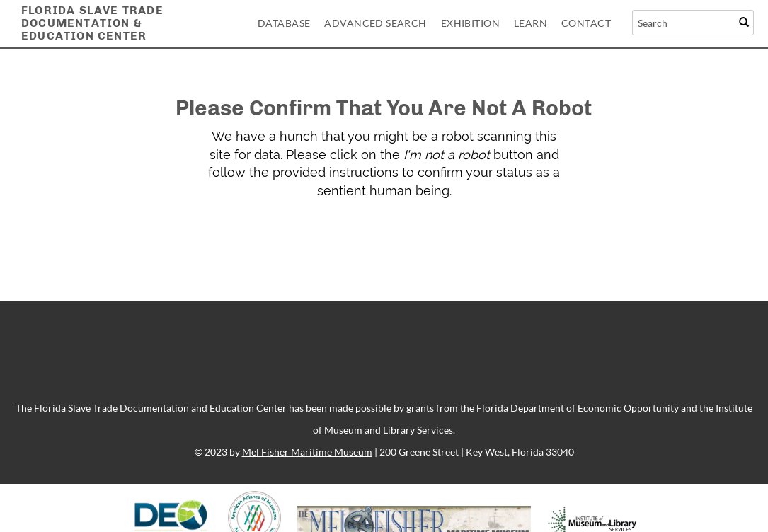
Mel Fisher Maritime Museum (307, 452)
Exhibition (470, 23)
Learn (531, 23)
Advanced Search (375, 23)
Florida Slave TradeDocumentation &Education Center (92, 23)
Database (284, 23)
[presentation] (399, 245)
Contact (586, 23)
